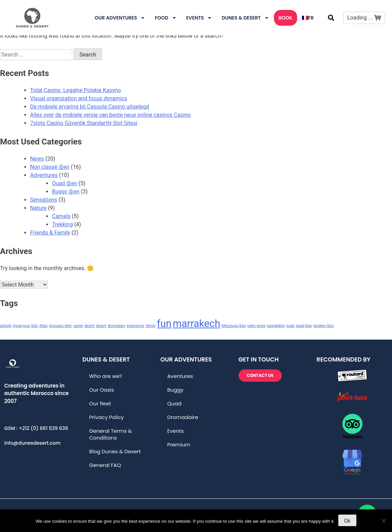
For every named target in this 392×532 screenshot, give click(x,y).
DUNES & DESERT (245, 18)
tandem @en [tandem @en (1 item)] (324, 326)
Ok (347, 521)
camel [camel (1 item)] (78, 326)
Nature (38, 208)
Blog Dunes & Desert (115, 451)
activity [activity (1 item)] (6, 326)
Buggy (176, 390)
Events (199, 18)
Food (166, 18)
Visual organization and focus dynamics (79, 98)
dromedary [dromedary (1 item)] (117, 326)
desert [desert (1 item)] (89, 326)
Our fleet (100, 403)
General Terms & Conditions (111, 434)
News (37, 159)
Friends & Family (50, 233)
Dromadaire (183, 417)
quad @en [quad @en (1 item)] (304, 326)
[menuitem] (308, 18)
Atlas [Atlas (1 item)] (43, 326)
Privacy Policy (107, 417)
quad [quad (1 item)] (290, 326)
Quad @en (65, 183)
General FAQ (105, 465)
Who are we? (106, 376)
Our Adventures (120, 18)
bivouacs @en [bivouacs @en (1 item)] (60, 326)
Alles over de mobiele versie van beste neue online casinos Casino (110, 115)
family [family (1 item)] (150, 326)
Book (286, 18)
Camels (61, 216)
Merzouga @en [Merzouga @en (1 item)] (234, 326)
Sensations (44, 200)
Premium (179, 445)
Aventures (180, 376)
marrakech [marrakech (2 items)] (197, 324)
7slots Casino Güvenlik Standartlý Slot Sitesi (84, 123)
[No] (383, 521)
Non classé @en (50, 167)
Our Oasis (102, 390)
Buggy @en (66, 192)
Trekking (62, 224)
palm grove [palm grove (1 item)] (257, 326)
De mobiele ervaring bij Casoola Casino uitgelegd (90, 107)
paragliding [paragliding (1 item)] (276, 326)
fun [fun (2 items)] (164, 324)
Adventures (44, 175)
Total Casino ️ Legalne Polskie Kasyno (75, 90)
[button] (331, 18)
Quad (175, 403)
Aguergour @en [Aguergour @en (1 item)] (26, 326)
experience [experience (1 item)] (136, 326)
